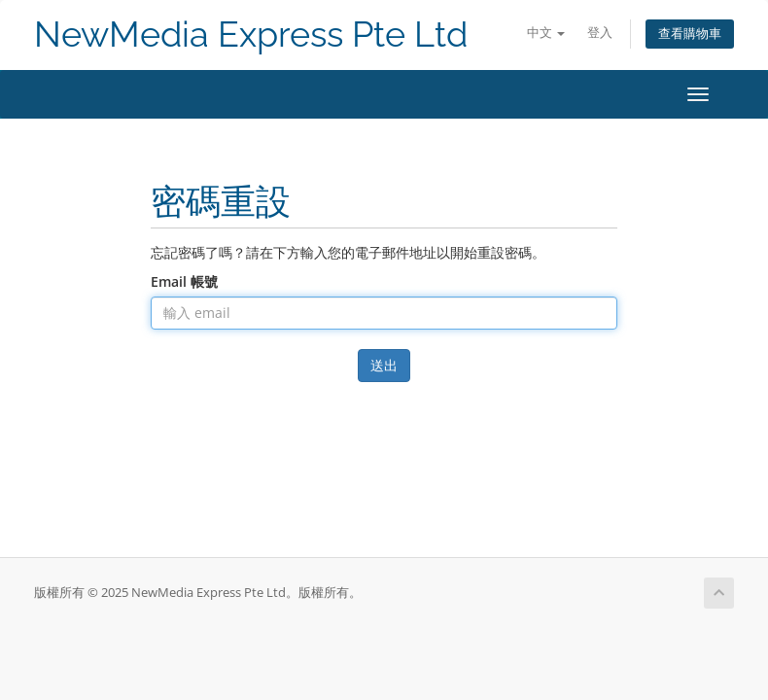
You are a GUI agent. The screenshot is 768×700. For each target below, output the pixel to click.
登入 (600, 33)
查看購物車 (690, 34)
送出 (384, 365)
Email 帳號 (184, 281)
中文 (546, 33)
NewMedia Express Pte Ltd (251, 35)
